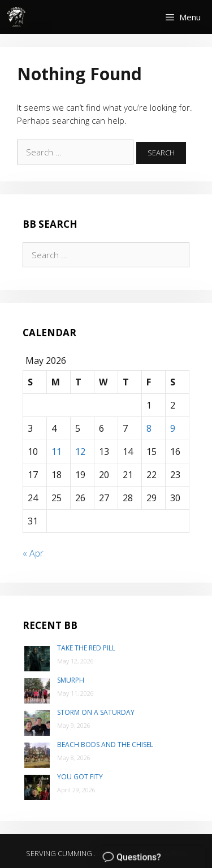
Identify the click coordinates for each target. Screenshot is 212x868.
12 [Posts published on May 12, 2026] (80, 452)
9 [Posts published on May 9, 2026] (173, 428)
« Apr (33, 553)
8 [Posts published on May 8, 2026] (149, 428)
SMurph (71, 680)
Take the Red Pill (86, 648)
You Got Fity (80, 777)
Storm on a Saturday (96, 712)
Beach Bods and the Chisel (105, 745)
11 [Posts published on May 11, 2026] (57, 452)
